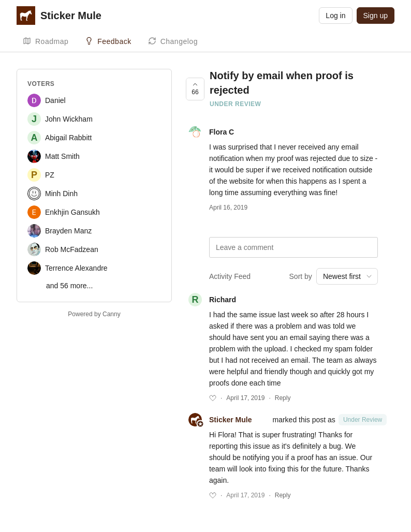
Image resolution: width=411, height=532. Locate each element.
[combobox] (347, 276)
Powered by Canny (94, 314)
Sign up (376, 16)
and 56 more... (69, 286)
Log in (335, 16)
